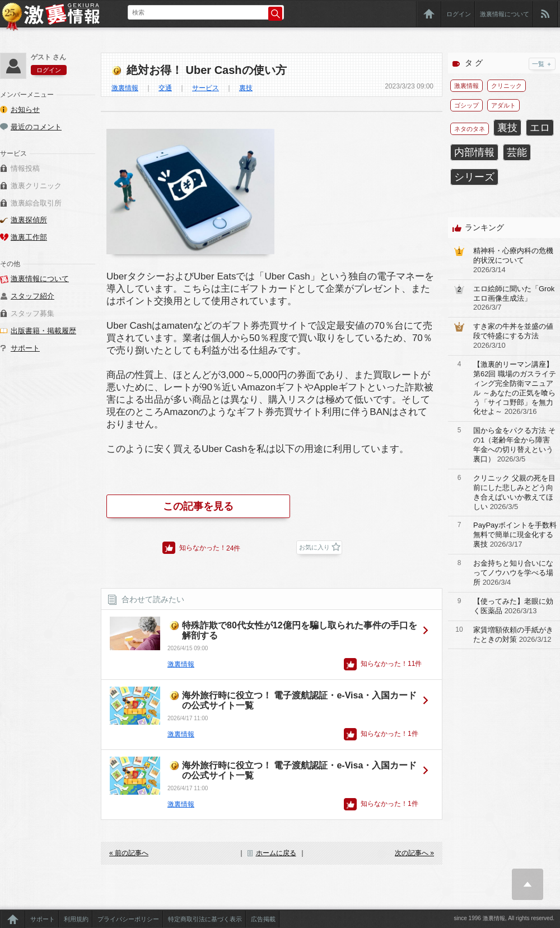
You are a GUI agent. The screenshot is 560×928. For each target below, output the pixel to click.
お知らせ (25, 109)
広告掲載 (263, 919)
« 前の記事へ (129, 853)
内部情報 (474, 152)
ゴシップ (466, 105)
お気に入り (314, 547)
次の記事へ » (414, 853)
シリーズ (474, 177)
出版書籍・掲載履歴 (43, 331)
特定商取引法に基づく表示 (205, 919)
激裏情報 (125, 88)
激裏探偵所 (29, 220)
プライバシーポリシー (128, 919)
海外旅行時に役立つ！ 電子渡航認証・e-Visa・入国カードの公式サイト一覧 (299, 700)
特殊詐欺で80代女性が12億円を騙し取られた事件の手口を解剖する (300, 630)
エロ (540, 128)
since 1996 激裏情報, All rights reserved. (504, 918)
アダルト (503, 105)
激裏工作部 (29, 237)
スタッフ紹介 (32, 296)
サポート (25, 348)
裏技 (246, 88)
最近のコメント (36, 127)
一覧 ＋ (542, 64)
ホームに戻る (276, 853)
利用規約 (76, 919)
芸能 (517, 152)
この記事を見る (198, 506)
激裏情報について (505, 14)
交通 (165, 88)
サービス (206, 88)
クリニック (507, 86)
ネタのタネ (470, 129)
